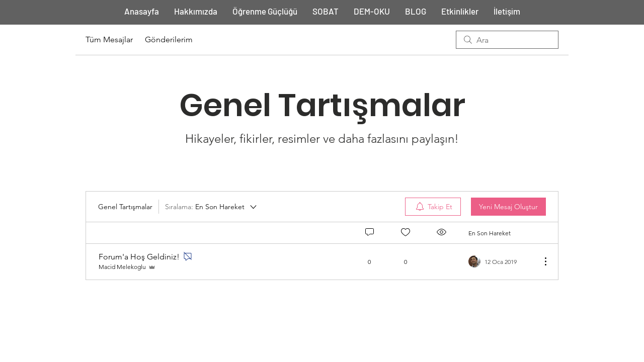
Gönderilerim (169, 39)
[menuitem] (433, 207)
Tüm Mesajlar (109, 39)
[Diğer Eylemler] (540, 261)
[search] (507, 40)
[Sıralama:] (212, 207)
